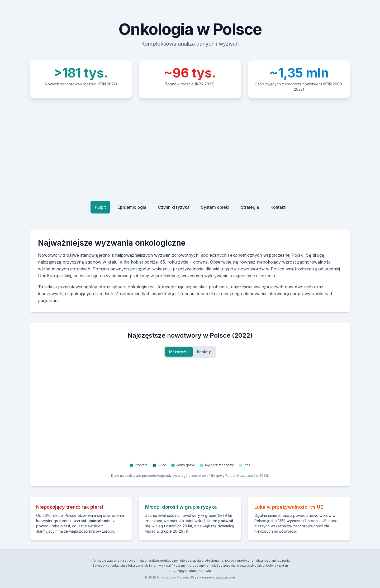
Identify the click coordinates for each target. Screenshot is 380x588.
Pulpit (100, 207)
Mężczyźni (179, 352)
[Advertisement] (190, 148)
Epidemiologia (132, 207)
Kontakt (278, 207)
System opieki (215, 207)
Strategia (250, 207)
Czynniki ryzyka (174, 207)
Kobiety (204, 352)
